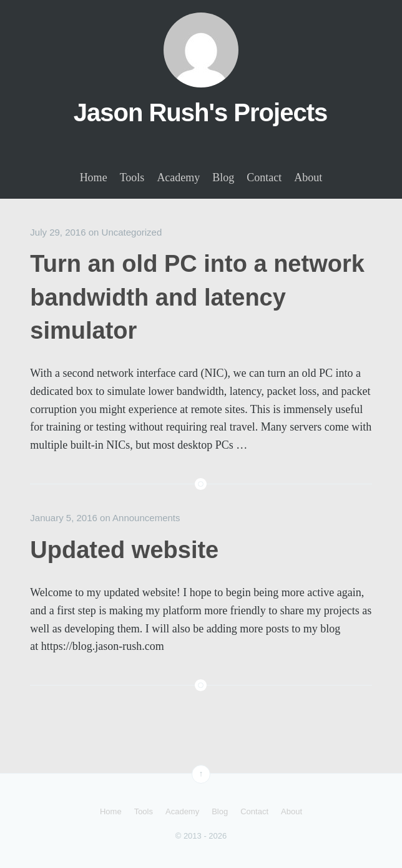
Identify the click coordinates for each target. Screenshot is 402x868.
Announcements (146, 518)
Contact (264, 177)
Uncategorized (132, 232)
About (308, 177)
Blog (223, 177)
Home (94, 177)
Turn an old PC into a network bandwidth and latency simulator (197, 297)
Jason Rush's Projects (200, 112)
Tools (132, 177)
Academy (178, 177)
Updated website (124, 550)
